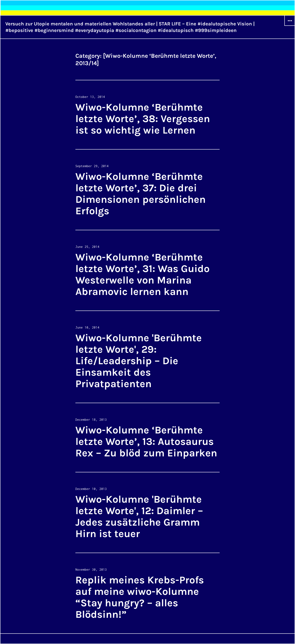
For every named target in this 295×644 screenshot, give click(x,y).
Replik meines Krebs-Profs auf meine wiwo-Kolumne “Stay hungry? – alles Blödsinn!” (140, 597)
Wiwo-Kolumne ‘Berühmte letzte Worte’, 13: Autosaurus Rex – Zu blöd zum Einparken (146, 442)
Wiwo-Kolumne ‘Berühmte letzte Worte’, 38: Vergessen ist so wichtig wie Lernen (143, 119)
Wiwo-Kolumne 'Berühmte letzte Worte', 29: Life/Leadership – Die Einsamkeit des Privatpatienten (139, 361)
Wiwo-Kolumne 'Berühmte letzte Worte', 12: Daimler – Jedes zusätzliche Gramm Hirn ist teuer (139, 516)
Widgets (290, 26)
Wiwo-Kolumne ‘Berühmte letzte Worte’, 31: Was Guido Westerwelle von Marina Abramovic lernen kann (142, 274)
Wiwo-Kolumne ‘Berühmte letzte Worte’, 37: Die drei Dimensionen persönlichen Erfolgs (141, 194)
